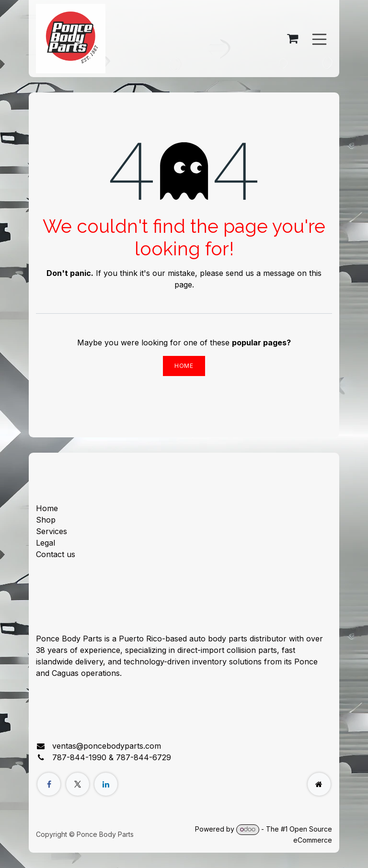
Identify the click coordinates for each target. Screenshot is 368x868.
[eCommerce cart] (293, 39)
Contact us (56, 554)
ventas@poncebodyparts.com (107, 746)
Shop (46, 520)
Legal (46, 543)
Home (184, 366)
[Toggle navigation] (320, 38)
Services (52, 531)
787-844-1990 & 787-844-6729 (112, 757)
